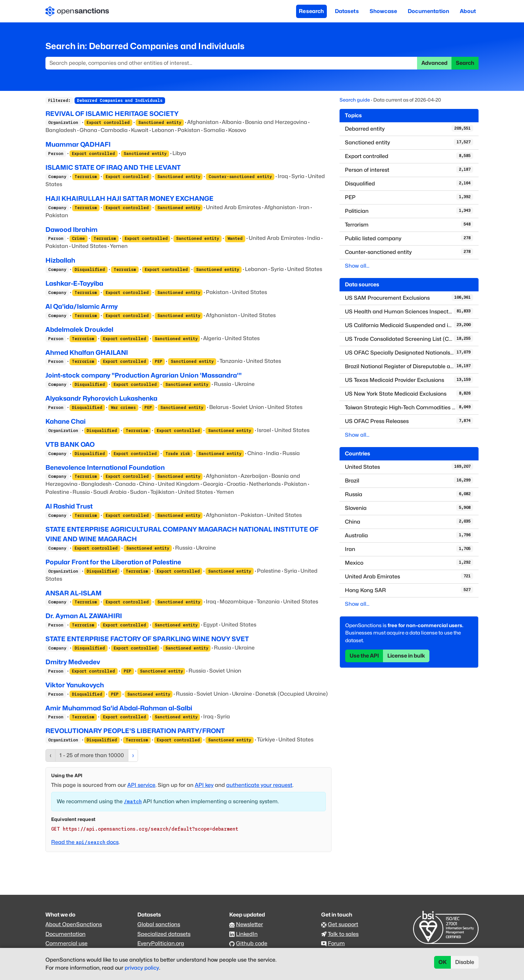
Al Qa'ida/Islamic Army (82, 306)
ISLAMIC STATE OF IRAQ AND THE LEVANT (113, 167)
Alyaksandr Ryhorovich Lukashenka (101, 398)
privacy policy (142, 968)
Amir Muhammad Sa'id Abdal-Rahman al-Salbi (119, 708)
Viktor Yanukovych (75, 685)
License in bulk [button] (406, 656)
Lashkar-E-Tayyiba (74, 283)
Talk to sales (343, 934)
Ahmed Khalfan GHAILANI (87, 353)
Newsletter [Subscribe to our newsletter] (249, 924)
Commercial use (67, 943)
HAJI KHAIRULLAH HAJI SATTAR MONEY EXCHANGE (129, 198)
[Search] (231, 63)
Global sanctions (159, 924)
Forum (336, 943)
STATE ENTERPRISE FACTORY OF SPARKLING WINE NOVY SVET (147, 639)
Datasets (347, 11)
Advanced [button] (434, 63)
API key (204, 785)
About (468, 11)
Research (311, 11)
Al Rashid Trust (69, 506)
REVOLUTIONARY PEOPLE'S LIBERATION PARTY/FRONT (135, 731)
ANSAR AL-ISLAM (74, 593)
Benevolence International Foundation (105, 467)
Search (465, 63)
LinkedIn (247, 934)
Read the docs (85, 842)
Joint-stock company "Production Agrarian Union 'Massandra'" (144, 375)
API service (141, 785)
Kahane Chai (65, 421)
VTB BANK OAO (70, 444)
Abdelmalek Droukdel (79, 329)
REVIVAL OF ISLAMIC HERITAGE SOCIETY (112, 114)
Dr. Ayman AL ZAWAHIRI (84, 616)
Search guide (355, 100)
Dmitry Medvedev (73, 662)
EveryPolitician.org (161, 943)
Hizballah (60, 260)
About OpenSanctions (74, 924)
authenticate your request (259, 785)
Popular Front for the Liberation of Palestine (113, 562)
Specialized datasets (164, 934)
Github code (252, 943)
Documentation (428, 11)
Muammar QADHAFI (78, 144)
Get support (343, 924)
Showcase (383, 11)
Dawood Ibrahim (72, 230)
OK (443, 962)
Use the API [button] (364, 656)
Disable (465, 962)
